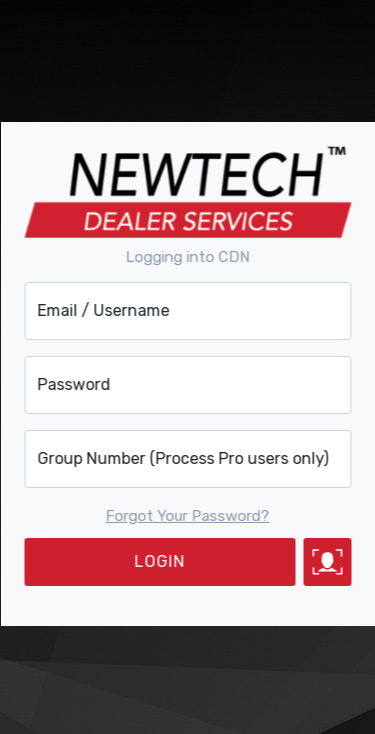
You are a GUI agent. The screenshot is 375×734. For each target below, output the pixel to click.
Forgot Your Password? (188, 516)
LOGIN (159, 561)
